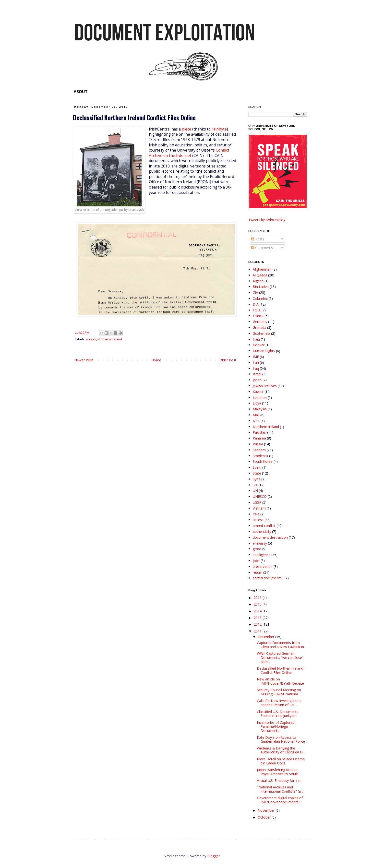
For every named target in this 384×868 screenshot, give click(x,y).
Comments (262, 248)
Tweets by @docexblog (267, 220)
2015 (258, 604)
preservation (263, 566)
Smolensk (260, 456)
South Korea (263, 461)
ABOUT (81, 92)
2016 (258, 598)
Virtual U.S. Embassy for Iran (279, 780)
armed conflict (264, 526)
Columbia (260, 298)
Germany (260, 322)
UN (255, 491)
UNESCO (260, 496)
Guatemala (261, 333)
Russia (258, 444)
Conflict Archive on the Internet (189, 153)
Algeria (258, 281)
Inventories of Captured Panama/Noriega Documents (276, 727)
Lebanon (260, 398)
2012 (258, 624)
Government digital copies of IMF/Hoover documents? (280, 800)
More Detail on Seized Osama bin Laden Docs (281, 761)
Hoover (259, 345)
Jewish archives (265, 386)
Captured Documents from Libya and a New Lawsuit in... (282, 645)
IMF (256, 357)
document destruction (270, 537)
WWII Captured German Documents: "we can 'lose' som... (280, 658)
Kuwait (258, 392)
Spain (257, 467)
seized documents (267, 578)
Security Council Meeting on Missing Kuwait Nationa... (279, 692)
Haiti (256, 339)
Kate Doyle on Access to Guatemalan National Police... (282, 739)
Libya (257, 403)
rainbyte (219, 129)
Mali (256, 415)
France (258, 316)
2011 (258, 631)
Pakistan (259, 432)
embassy (260, 543)
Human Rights (264, 351)
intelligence (262, 555)
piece (186, 129)
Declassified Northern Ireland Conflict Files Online (280, 670)
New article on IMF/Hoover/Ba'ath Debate (280, 681)
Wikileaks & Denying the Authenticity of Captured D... (281, 750)
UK (255, 485)
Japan (257, 380)
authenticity (262, 531)
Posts (258, 239)
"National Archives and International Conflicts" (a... (280, 789)
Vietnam (259, 508)
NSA (256, 421)
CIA (255, 292)
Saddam (259, 450)
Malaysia (260, 409)
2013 (258, 618)
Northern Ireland (110, 339)
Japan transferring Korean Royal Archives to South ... (279, 772)
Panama (259, 438)
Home (156, 360)
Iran (256, 363)
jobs (256, 561)
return (258, 572)
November (267, 810)
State (257, 473)
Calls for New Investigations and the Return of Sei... (279, 703)
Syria (257, 479)
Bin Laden (261, 287)
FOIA (257, 310)
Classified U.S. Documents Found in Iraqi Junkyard (278, 714)
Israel (257, 374)
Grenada (259, 327)
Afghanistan (262, 269)
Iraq (256, 368)
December (266, 637)
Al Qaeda (260, 275)
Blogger (213, 856)
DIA (256, 304)
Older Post (228, 360)
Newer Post (84, 360)
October (265, 817)
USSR (257, 502)
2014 (258, 611)
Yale (256, 514)
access (91, 339)
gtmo (257, 549)
